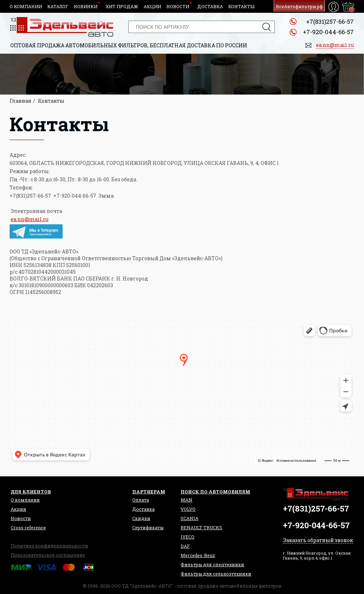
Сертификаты (148, 528)
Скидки (141, 518)
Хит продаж (122, 6)
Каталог (58, 6)
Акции (152, 6)
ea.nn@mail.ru (30, 219)
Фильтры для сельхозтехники (216, 574)
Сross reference (28, 528)
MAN (186, 500)
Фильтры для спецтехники (212, 564)
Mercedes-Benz (198, 555)
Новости (178, 6)
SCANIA (189, 518)
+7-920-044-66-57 (328, 32)
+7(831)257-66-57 (330, 22)
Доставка (210, 6)
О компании (26, 6)
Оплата (141, 500)
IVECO (188, 537)
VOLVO (188, 509)
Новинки (85, 6)
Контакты (241, 6)
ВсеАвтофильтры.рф (299, 6)
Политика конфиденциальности (49, 546)
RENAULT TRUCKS (201, 528)
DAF (185, 546)
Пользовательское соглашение (48, 555)
